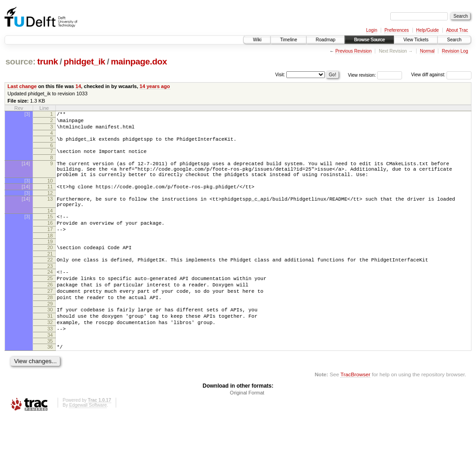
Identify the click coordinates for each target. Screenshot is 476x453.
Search (454, 40)
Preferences (397, 30)
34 (50, 369)
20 (50, 266)
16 (50, 239)
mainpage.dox (139, 62)
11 (50, 197)
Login (372, 30)
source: (20, 62)
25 (50, 301)
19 (50, 261)
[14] (26, 170)
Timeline (288, 40)
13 (50, 211)
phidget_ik (84, 62)
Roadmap (326, 40)
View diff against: (441, 75)
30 (50, 338)
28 (50, 325)
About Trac (457, 30)
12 (50, 205)
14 (78, 86)
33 (50, 361)
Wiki (257, 40)
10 (50, 192)
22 (50, 280)
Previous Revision (353, 51)
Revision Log (455, 51)
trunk (48, 62)
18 (50, 255)
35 (50, 375)
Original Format (247, 428)
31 (50, 346)
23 (50, 288)
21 (50, 274)
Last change (22, 86)
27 (50, 317)
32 (50, 354)
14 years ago (155, 86)
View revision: (362, 75)
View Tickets (416, 40)
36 (50, 381)
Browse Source (369, 40)
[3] (27, 114)
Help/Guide (427, 30)
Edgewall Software (88, 441)
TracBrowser (355, 410)
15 (50, 231)
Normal (427, 51)
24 (50, 294)
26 (50, 309)
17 (50, 247)
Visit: (280, 74)
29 (50, 332)
